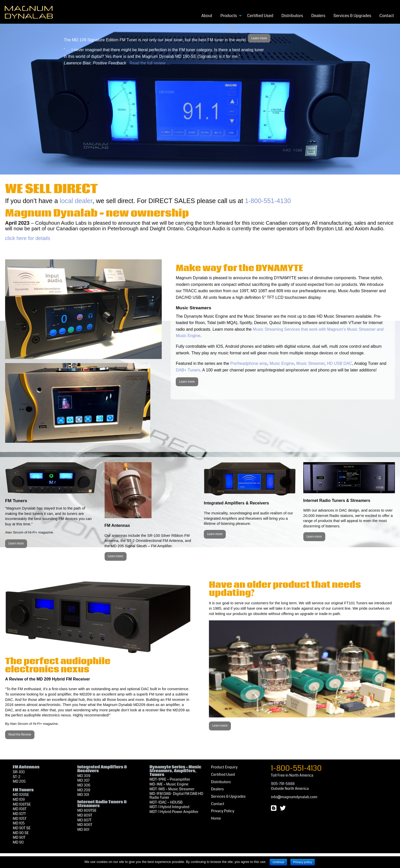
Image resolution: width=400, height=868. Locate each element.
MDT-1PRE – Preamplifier (170, 779)
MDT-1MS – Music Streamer (172, 789)
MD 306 (84, 785)
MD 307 (83, 780)
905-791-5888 (283, 784)
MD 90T (19, 838)
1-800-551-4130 (268, 201)
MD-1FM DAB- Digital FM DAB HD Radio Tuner (176, 796)
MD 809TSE (87, 811)
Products (229, 16)
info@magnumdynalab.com (294, 797)
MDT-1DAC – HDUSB (166, 802)
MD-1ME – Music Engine (169, 784)
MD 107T (19, 814)
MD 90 (18, 842)
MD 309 (84, 776)
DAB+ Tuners (188, 370)
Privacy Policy (223, 811)
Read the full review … (150, 63)
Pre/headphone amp (249, 363)
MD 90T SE (22, 828)
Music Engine (282, 363)
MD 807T (84, 820)
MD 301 (83, 795)
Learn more (259, 38)
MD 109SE (21, 795)
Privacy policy (302, 862)
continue (278, 862)
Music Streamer (310, 363)
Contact (387, 16)
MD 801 (83, 830)
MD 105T (20, 819)
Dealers (318, 16)
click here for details (28, 238)
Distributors (292, 16)
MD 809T (85, 815)
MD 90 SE (21, 833)
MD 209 (84, 790)
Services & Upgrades (352, 16)
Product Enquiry (224, 767)
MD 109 (19, 800)
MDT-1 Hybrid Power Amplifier (174, 812)
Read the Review (20, 735)
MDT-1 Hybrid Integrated (169, 807)
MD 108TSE (22, 804)
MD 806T (85, 825)
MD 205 (19, 782)
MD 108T (20, 809)
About (207, 16)
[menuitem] (207, 16)
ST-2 (17, 777)
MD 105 (19, 823)
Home (216, 818)
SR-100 (19, 772)
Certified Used (260, 16)
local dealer (76, 201)
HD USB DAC (339, 363)
